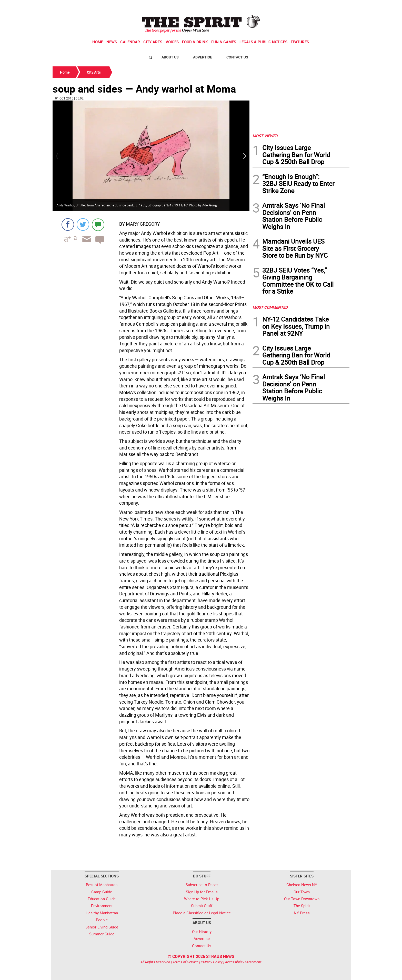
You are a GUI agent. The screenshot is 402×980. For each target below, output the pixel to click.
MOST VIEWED (265, 136)
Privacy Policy (212, 962)
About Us (170, 57)
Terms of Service (185, 962)
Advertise (203, 57)
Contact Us (237, 57)
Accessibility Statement (243, 962)
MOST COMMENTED (270, 307)
